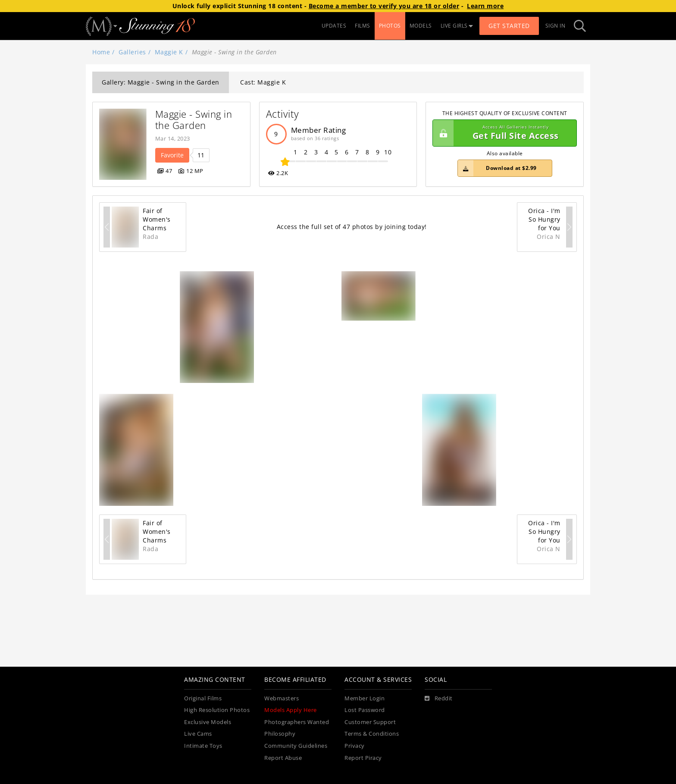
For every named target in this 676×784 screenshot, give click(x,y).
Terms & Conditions (372, 734)
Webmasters (282, 698)
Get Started (509, 26)
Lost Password (365, 710)
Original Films (203, 698)
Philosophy (280, 734)
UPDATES (334, 26)
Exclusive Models (208, 722)
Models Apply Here (291, 710)
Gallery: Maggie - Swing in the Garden (161, 82)
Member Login (365, 698)
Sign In (556, 26)
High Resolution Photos (217, 710)
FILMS (363, 26)
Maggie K (169, 52)
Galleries (132, 52)
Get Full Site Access (502, 133)
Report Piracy (363, 758)
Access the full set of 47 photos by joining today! (352, 227)
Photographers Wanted (297, 722)
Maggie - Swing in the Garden (195, 120)
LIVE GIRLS (457, 26)
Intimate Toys (203, 746)
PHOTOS (390, 26)
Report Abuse (283, 758)
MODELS (421, 26)
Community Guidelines (296, 746)
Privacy (355, 746)
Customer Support (370, 722)
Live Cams (198, 734)
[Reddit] (439, 699)
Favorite (172, 155)
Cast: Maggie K (263, 82)
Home (101, 52)
